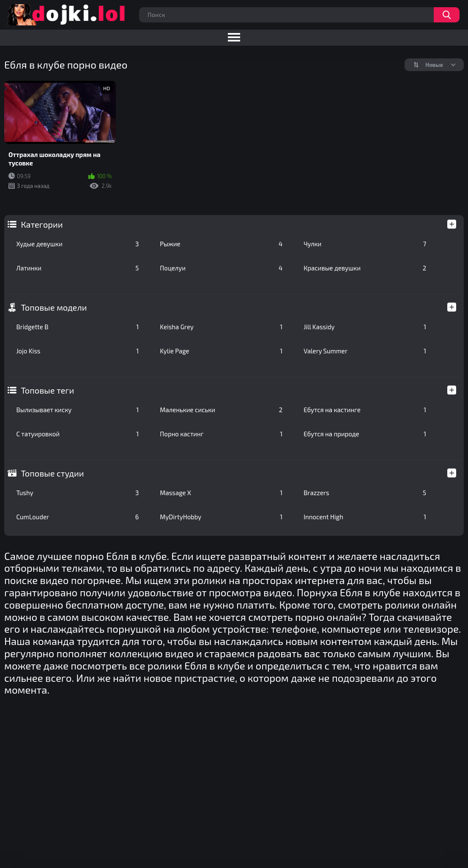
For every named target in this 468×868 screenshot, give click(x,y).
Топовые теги (47, 390)
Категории (42, 224)
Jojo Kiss (77, 351)
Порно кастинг (221, 434)
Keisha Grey (221, 327)
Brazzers (365, 493)
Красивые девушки (365, 268)
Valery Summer (365, 351)
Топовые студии (52, 473)
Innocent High (365, 517)
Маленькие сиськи (221, 410)
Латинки (77, 268)
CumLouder (77, 517)
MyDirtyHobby (221, 517)
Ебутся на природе (365, 434)
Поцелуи (221, 268)
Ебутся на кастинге (365, 410)
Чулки (365, 244)
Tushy (77, 493)
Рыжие (221, 244)
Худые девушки (77, 244)
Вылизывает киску (77, 410)
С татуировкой (77, 434)
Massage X (221, 493)
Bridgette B (77, 327)
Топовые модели (54, 307)
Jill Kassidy (365, 327)
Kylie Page (221, 351)
